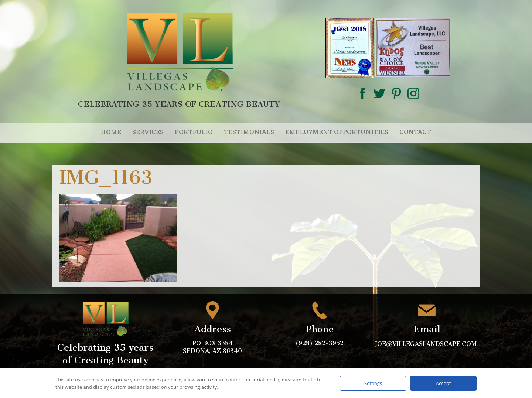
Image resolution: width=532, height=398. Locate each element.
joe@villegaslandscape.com (427, 344)
